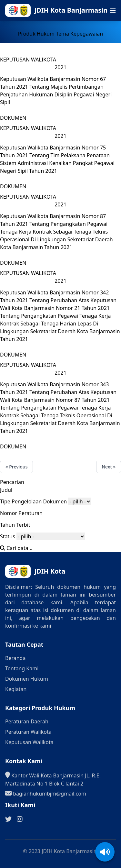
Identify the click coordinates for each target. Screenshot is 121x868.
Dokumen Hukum (27, 679)
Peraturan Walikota (28, 732)
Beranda (15, 658)
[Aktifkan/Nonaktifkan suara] (105, 852)
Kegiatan (16, 689)
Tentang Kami (22, 668)
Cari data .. (16, 548)
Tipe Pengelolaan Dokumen (33, 501)
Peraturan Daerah (27, 721)
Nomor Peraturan (21, 513)
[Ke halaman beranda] (69, 10)
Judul (6, 490)
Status (8, 536)
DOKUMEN (13, 118)
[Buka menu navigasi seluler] (113, 10)
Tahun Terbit (15, 525)
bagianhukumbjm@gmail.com (46, 793)
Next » (109, 467)
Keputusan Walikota (29, 742)
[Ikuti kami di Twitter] (8, 819)
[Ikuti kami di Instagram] (20, 819)
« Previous (16, 467)
